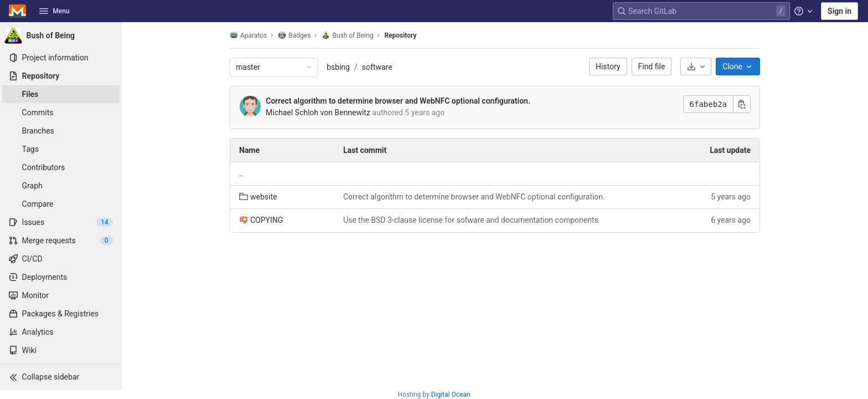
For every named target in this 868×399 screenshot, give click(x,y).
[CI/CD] (61, 259)
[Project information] (61, 58)
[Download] (696, 66)
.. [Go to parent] (241, 173)
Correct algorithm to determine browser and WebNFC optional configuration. (398, 101)
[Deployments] (61, 277)
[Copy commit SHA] (742, 104)
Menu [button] (54, 11)
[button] (61, 377)
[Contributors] (61, 167)
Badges (294, 35)
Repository (400, 35)
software (377, 67)
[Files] (61, 94)
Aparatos (248, 35)
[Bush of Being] (61, 35)
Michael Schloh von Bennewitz (318, 112)
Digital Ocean (451, 395)
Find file (652, 66)
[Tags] (61, 149)
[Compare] (61, 204)
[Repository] (61, 76)
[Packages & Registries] (61, 314)
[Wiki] (61, 350)
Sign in (839, 11)
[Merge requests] (61, 241)
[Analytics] (61, 332)
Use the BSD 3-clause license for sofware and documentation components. (472, 220)
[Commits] (61, 112)
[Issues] (61, 222)
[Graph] (61, 186)
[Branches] (61, 131)
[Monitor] (61, 295)
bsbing (338, 67)
